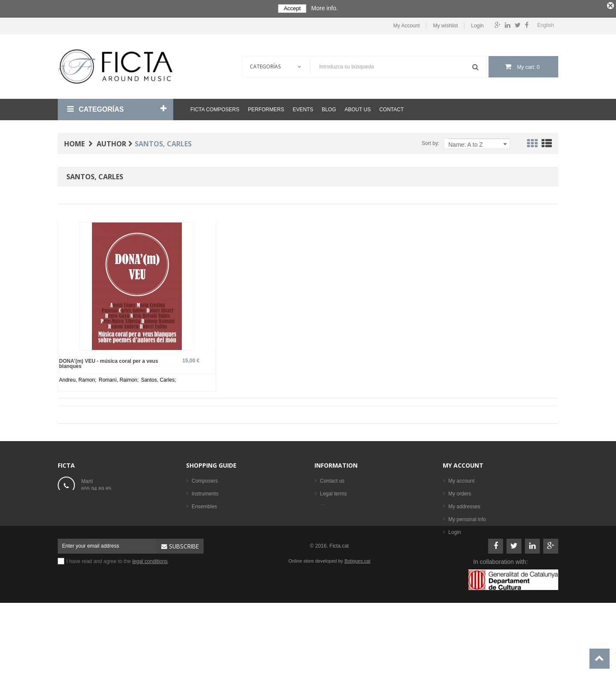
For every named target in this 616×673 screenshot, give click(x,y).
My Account (406, 24)
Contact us (332, 480)
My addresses (464, 505)
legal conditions (150, 620)
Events (303, 108)
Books (199, 518)
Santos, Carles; (158, 379)
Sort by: (431, 142)
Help (325, 518)
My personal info (467, 518)
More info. (325, 8)
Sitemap (329, 531)
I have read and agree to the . (118, 620)
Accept (292, 8)
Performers (266, 108)
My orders (460, 492)
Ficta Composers (215, 108)
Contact (392, 108)
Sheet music (206, 531)
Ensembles (204, 505)
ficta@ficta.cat (98, 506)
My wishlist (445, 24)
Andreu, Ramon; (78, 379)
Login (477, 24)
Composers (205, 480)
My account (463, 464)
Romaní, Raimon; (120, 379)
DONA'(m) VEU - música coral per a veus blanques (109, 362)
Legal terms (333, 492)
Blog (329, 108)
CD (195, 544)
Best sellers (205, 569)
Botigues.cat (357, 620)
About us (358, 108)
